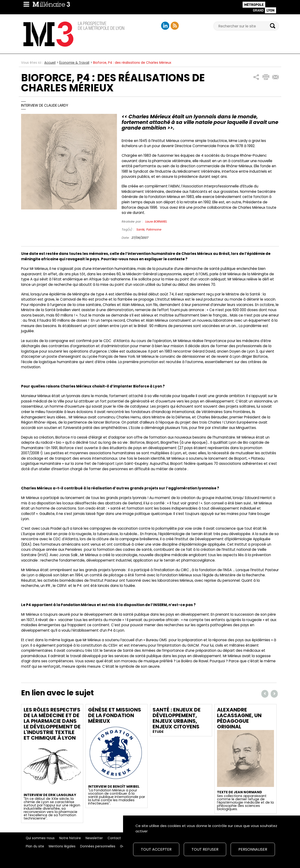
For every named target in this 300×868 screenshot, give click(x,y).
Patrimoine (154, 229)
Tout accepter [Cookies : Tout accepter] (156, 849)
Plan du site (35, 846)
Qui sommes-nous (40, 838)
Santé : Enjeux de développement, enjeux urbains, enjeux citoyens (177, 718)
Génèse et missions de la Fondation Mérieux (115, 715)
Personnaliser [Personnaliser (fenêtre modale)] (253, 849)
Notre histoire (70, 838)
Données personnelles (98, 846)
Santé (140, 229)
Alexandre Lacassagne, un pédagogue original (239, 718)
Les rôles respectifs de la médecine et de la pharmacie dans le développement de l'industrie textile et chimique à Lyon (52, 724)
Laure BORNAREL (156, 222)
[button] (256, 77)
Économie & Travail (74, 63)
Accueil (50, 63)
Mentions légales (62, 846)
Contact (114, 838)
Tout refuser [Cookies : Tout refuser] (205, 849)
